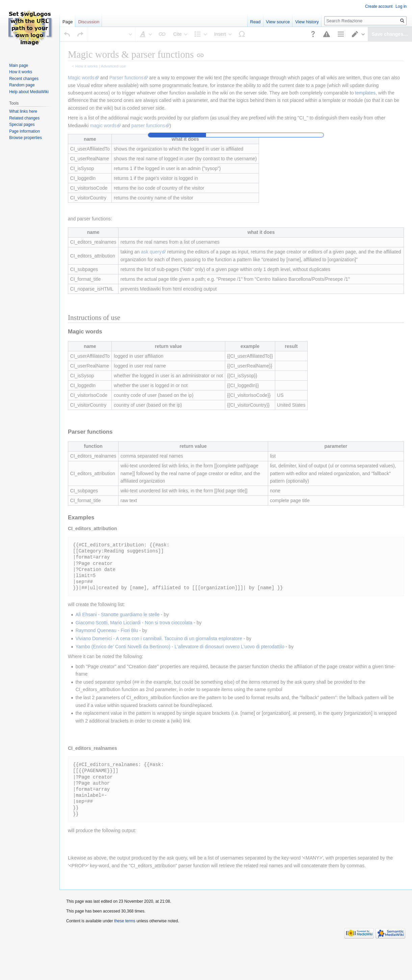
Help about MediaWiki (29, 92)
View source (278, 22)
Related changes (24, 118)
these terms (125, 906)
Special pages (22, 125)
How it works (21, 72)
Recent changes (24, 79)
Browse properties (25, 138)
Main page (19, 65)
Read (255, 22)
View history (307, 22)
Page (68, 22)
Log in (401, 6)
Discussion (89, 22)
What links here (23, 111)
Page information (24, 131)
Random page (22, 85)
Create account (379, 6)
